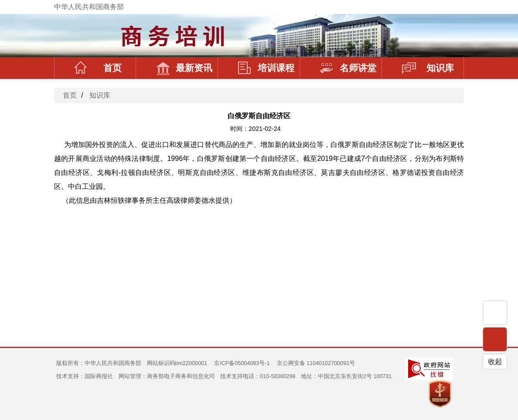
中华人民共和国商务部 (89, 7)
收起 (495, 362)
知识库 (428, 68)
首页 (98, 68)
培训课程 (266, 68)
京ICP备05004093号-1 (242, 363)
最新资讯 (184, 68)
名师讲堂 (348, 68)
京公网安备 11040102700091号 (316, 363)
